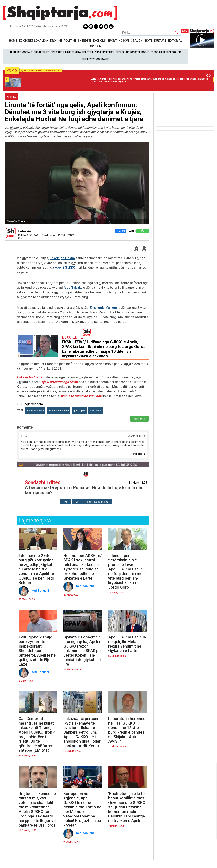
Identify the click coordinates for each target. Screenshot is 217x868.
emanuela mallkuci (58, 411)
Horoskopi (133, 52)
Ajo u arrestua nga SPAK (60, 382)
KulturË (160, 41)
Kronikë (12, 97)
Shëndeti (84, 41)
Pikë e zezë (88, 59)
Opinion (96, 46)
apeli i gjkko (79, 411)
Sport (112, 41)
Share (121, 231)
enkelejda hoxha (35, 411)
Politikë (70, 41)
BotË (149, 41)
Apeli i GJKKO (65, 267)
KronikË (56, 41)
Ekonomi (99, 41)
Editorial (175, 41)
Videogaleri (174, 52)
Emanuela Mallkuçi (104, 308)
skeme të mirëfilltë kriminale (81, 396)
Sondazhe (103, 59)
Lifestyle (88, 52)
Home (13, 41)
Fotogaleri (158, 52)
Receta (120, 52)
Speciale (56, 52)
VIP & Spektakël (105, 52)
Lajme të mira (72, 52)
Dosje (145, 52)
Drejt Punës (42, 52)
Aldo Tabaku (73, 287)
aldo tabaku (96, 411)
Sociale (27, 52)
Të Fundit (15, 52)
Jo (77, 502)
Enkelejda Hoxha (62, 258)
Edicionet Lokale (34, 41)
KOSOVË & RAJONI (131, 41)
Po (66, 502)
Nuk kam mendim (97, 502)
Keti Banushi (41, 591)
